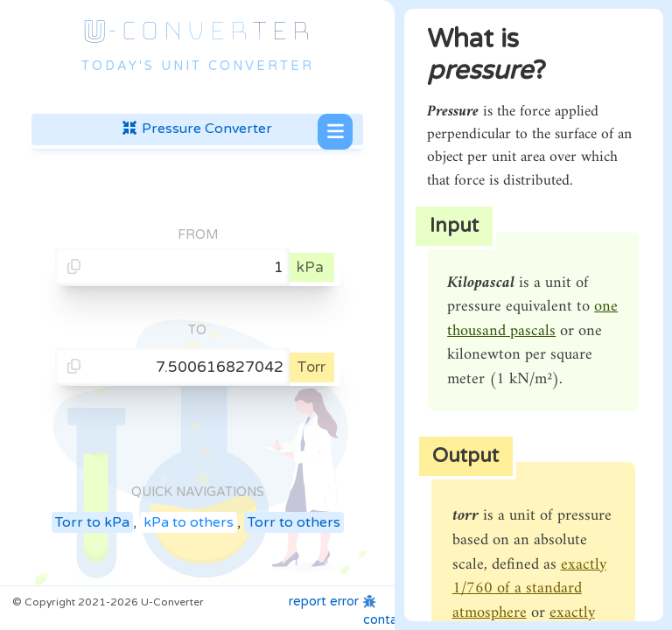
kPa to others (189, 522)
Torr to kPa (92, 522)
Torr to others (294, 522)
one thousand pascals (532, 319)
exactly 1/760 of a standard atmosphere (529, 589)
